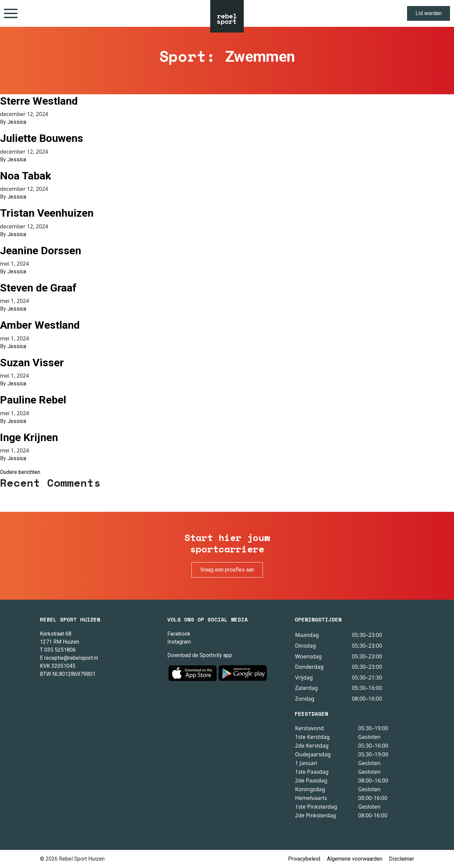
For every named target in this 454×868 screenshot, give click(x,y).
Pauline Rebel (33, 400)
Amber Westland (40, 325)
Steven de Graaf (38, 288)
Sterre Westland (39, 101)
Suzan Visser (32, 363)
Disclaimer (402, 859)
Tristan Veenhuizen (47, 213)
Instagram (179, 642)
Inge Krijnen (29, 437)
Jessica (17, 122)
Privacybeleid (304, 859)
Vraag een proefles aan (227, 570)
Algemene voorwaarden (355, 859)
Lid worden (429, 13)
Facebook (179, 634)
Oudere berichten (20, 472)
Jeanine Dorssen (41, 251)
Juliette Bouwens (42, 138)
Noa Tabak (25, 176)
